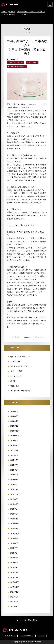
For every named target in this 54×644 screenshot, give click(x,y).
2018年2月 (14, 572)
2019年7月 (14, 490)
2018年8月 (14, 543)
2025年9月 (14, 441)
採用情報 (41, 636)
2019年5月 (14, 499)
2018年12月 (15, 524)
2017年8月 (14, 602)
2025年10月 (15, 436)
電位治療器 (15, 386)
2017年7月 (14, 607)
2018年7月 (14, 548)
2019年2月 (14, 514)
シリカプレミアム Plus (19, 366)
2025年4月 (14, 465)
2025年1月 (14, 480)
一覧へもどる (27, 337)
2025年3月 (14, 470)
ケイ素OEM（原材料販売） (21, 391)
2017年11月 (15, 587)
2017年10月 (15, 592)
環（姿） (14, 381)
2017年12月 (15, 582)
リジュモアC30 (16, 371)
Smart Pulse (15, 361)
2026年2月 (14, 416)
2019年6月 (14, 494)
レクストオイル (16, 376)
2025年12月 (15, 426)
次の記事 (15, 337)
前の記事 (39, 337)
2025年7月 (14, 450)
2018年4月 (14, 563)
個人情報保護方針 (26, 636)
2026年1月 (14, 421)
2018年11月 (15, 529)
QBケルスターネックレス (20, 357)
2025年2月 (14, 475)
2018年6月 (14, 553)
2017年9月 (14, 597)
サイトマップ (10, 636)
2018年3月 (14, 568)
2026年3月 (14, 411)
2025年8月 (14, 446)
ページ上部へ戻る (28, 620)
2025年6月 (14, 455)
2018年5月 (14, 558)
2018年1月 (14, 577)
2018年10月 (15, 533)
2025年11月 (15, 431)
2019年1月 (14, 519)
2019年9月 (14, 485)
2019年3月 (14, 509)
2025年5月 (14, 460)
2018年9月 (14, 538)
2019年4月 (14, 504)
